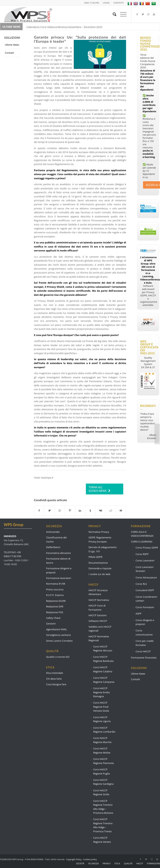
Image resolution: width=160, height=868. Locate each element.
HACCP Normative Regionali (99, 638)
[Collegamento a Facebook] (137, 14)
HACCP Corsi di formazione (97, 608)
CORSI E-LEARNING (142, 542)
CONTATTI (118, 3)
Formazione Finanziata (144, 658)
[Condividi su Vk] (100, 511)
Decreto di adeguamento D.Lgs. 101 (103, 549)
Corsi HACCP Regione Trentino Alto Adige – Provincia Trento (103, 825)
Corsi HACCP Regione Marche (102, 740)
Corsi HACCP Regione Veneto (102, 840)
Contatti (9, 53)
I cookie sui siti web (99, 574)
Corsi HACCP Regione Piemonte (103, 761)
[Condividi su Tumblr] (90, 511)
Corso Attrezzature (146, 577)
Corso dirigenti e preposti (145, 622)
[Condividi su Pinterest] (70, 511)
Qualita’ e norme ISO (58, 657)
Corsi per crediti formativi (145, 643)
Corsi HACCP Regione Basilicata (103, 659)
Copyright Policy (74, 859)
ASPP (138, 614)
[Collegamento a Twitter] (143, 14)
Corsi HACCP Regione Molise (102, 750)
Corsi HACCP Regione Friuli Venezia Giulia (101, 707)
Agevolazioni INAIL (56, 629)
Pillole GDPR (95, 557)
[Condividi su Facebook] (39, 511)
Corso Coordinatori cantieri (146, 599)
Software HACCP (98, 621)
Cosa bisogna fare (56, 684)
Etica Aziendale (55, 673)
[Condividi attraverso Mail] (121, 511)
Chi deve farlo (54, 679)
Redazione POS (55, 612)
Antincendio (53, 532)
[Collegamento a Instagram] (148, 14)
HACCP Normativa (99, 600)
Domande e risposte (100, 568)
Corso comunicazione (144, 632)
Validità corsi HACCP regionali (100, 629)
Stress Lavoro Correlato (59, 641)
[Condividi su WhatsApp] (60, 511)
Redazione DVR (55, 606)
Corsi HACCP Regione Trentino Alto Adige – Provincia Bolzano (103, 807)
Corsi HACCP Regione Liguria (102, 719)
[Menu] (121, 14)
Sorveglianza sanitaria (58, 635)
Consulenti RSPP (145, 590)
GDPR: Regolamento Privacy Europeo (100, 539)
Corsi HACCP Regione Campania (104, 680)
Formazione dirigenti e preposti (59, 570)
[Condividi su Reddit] (111, 511)
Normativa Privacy (99, 532)
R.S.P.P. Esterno (55, 595)
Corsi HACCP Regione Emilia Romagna (101, 692)
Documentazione (98, 563)
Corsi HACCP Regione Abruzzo (103, 648)
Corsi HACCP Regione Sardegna (103, 782)
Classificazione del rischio (56, 539)
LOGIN (106, 3)
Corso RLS (141, 584)
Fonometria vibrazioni (58, 553)
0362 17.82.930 (92, 3)
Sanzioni (51, 624)
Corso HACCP (143, 651)
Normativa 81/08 (56, 584)
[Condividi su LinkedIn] (80, 511)
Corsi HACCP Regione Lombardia (104, 730)
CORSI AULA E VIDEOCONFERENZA (142, 534)
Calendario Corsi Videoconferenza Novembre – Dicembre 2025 (64, 27)
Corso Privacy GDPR (147, 548)
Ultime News (12, 45)
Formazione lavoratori (59, 578)
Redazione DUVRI (56, 601)
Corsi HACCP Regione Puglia (101, 771)
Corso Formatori (145, 607)
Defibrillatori (53, 547)
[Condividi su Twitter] (49, 511)
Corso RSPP (142, 554)
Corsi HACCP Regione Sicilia (101, 792)
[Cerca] (113, 14)
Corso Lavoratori (145, 560)
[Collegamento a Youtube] (154, 14)
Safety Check (53, 618)
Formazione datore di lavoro (58, 561)
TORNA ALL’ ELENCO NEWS (98, 489)
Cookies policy (90, 859)
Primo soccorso (55, 589)
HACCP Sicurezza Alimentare (98, 592)
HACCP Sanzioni (97, 615)
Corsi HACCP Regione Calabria (103, 669)
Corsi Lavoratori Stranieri (145, 569)
